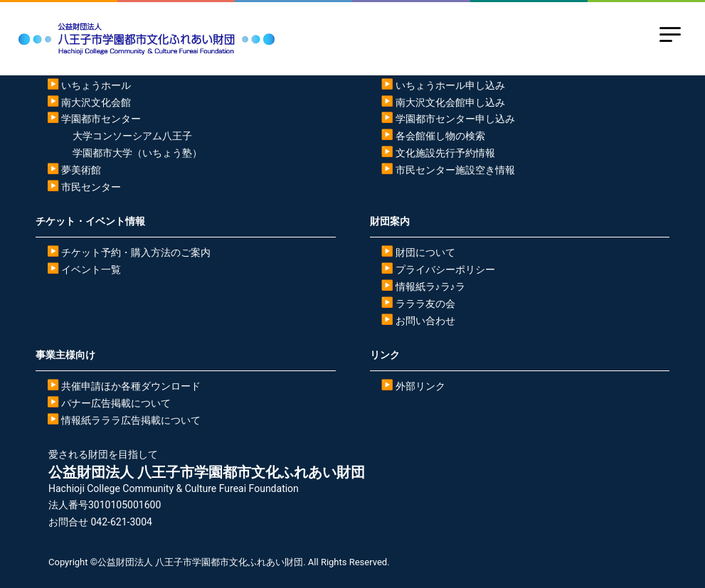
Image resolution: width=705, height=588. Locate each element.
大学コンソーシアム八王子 (132, 136)
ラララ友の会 (425, 304)
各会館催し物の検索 (440, 136)
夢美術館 (81, 170)
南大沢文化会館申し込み (450, 102)
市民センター (91, 187)
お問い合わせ (425, 321)
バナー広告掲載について (116, 403)
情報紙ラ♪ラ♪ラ (430, 287)
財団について (425, 252)
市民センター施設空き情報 (455, 170)
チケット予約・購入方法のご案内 (136, 252)
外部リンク (420, 386)
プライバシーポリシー (445, 269)
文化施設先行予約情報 (445, 153)
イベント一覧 (91, 269)
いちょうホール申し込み (450, 85)
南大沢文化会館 (96, 102)
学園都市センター (101, 119)
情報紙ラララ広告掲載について (131, 420)
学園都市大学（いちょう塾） (137, 153)
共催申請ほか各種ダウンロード (131, 386)
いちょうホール (96, 85)
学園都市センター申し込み (455, 119)
